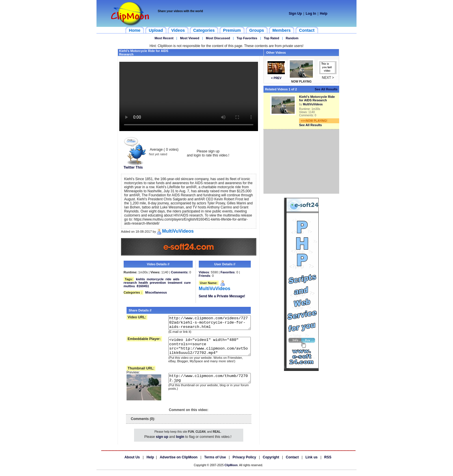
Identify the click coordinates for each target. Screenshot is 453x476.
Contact (292, 463)
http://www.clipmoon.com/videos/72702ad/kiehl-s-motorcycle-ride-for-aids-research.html (206, 324)
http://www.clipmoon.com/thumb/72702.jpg (206, 386)
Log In (311, 14)
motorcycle (155, 279)
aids (176, 279)
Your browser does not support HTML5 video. (189, 96)
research (130, 283)
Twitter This (135, 166)
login (180, 443)
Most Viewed (190, 38)
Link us (311, 463)
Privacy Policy (244, 463)
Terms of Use (215, 463)
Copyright (271, 463)
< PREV (277, 78)
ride (168, 279)
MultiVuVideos (314, 104)
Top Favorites (247, 38)
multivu (129, 286)
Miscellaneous (156, 292)
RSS (328, 463)
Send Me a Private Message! (222, 296)
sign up (162, 443)
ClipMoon (231, 471)
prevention (158, 283)
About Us (132, 463)
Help (324, 14)
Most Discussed (218, 38)
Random (292, 38)
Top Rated (271, 38)
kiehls (140, 279)
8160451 (143, 286)
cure (187, 283)
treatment (175, 283)
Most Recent (164, 38)
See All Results (327, 89)
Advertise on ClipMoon (179, 463)
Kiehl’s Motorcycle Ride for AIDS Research (318, 98)
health (143, 283)
